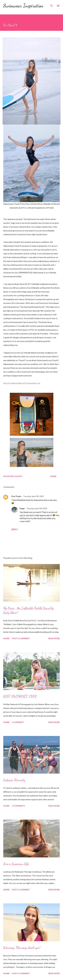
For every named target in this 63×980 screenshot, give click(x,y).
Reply (15, 529)
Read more (54, 638)
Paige (22, 508)
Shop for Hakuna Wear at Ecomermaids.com (22, 383)
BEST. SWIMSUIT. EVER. (20, 696)
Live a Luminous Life (16, 864)
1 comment (18, 722)
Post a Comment (21, 638)
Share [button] (53, 476)
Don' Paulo (16, 496)
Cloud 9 (18, 476)
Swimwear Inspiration (23, 6)
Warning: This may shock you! (22, 948)
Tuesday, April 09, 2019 (33, 496)
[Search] (52, 5)
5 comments (18, 806)
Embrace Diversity (14, 780)
